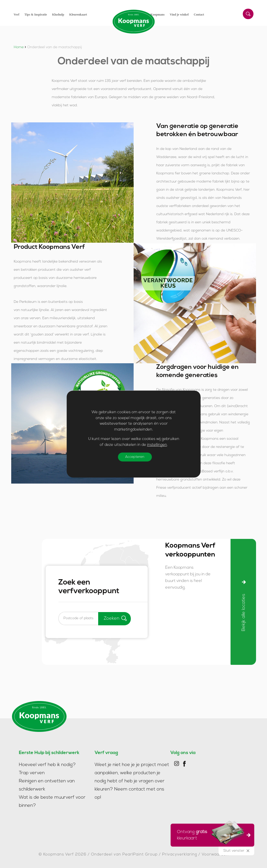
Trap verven (32, 772)
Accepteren (135, 457)
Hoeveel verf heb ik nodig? (47, 764)
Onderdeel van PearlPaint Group (124, 854)
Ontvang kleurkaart (211, 834)
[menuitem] (19, 15)
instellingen (157, 445)
